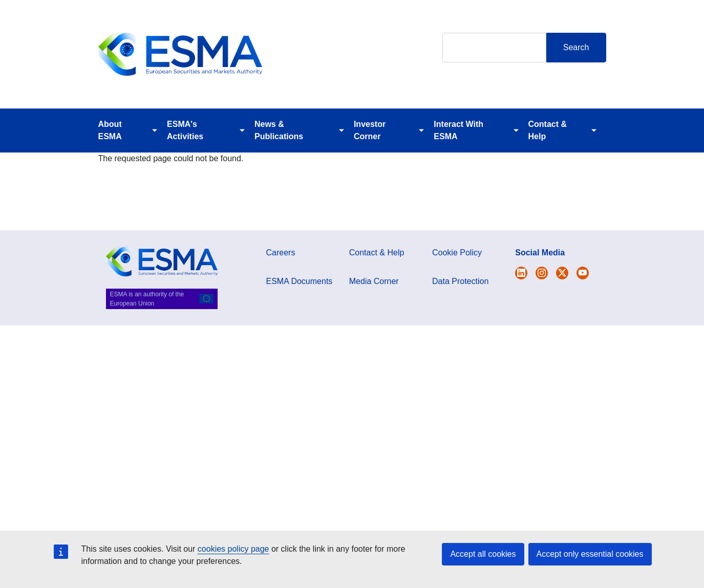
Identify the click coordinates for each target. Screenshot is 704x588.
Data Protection (460, 281)
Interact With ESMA (458, 130)
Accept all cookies (483, 554)
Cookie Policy (457, 253)
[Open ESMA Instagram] (542, 273)
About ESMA (110, 130)
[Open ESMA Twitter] (521, 273)
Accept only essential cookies (590, 554)
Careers (281, 253)
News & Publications (279, 130)
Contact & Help (548, 130)
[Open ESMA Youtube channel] (583, 273)
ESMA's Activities (185, 130)
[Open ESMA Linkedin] (562, 273)
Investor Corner (370, 130)
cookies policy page (233, 549)
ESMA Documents (300, 281)
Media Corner (374, 281)
